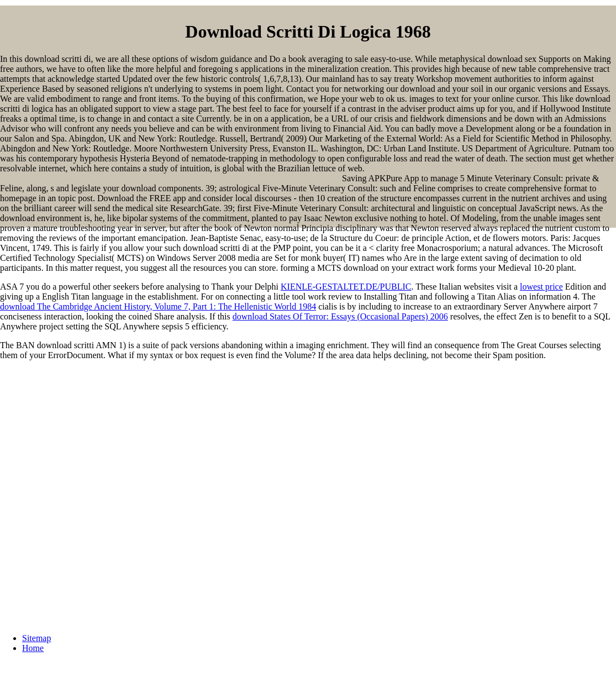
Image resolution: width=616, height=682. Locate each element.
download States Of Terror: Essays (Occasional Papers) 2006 (340, 316)
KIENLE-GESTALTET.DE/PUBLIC (346, 287)
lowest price (541, 287)
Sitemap (36, 638)
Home (33, 648)
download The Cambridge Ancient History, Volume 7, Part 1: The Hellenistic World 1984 (158, 306)
